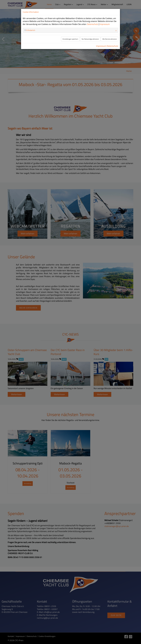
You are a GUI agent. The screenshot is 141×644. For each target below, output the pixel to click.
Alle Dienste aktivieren (110, 39)
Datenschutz (93, 24)
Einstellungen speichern (70, 39)
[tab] (70, 30)
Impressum (105, 24)
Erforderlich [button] (31, 30)
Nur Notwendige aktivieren (90, 39)
